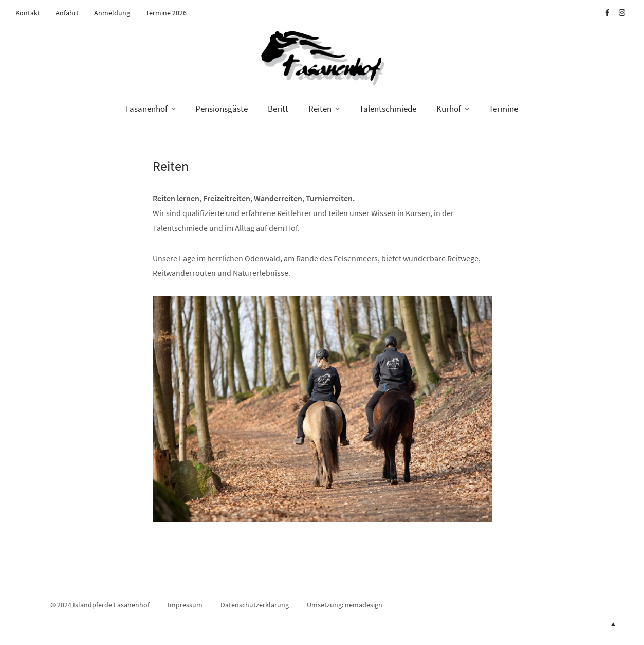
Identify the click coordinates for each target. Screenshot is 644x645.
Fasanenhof (147, 109)
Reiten (320, 109)
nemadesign (364, 605)
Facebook (607, 13)
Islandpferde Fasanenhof (111, 605)
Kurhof (449, 109)
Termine (503, 109)
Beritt (278, 109)
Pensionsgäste (222, 109)
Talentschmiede (388, 109)
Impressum (185, 605)
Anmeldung (112, 13)
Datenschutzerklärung (255, 605)
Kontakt (28, 13)
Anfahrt (67, 13)
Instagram (622, 13)
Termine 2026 (166, 13)
